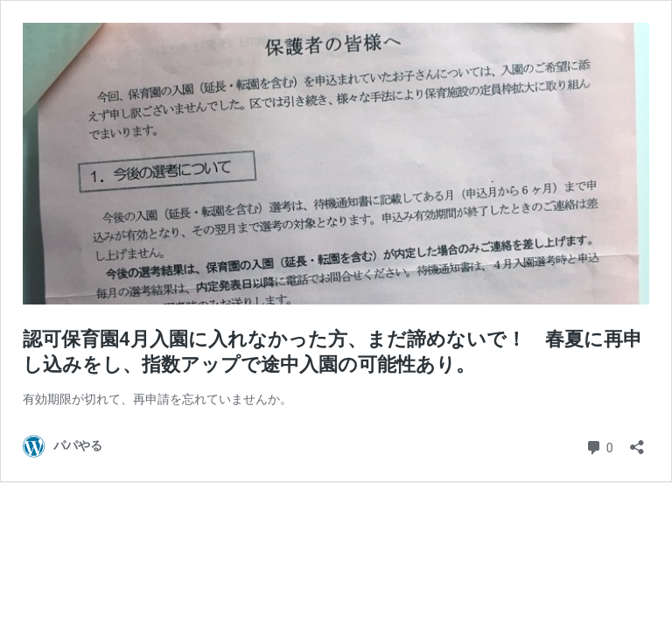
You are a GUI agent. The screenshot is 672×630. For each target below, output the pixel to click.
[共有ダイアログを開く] (637, 441)
